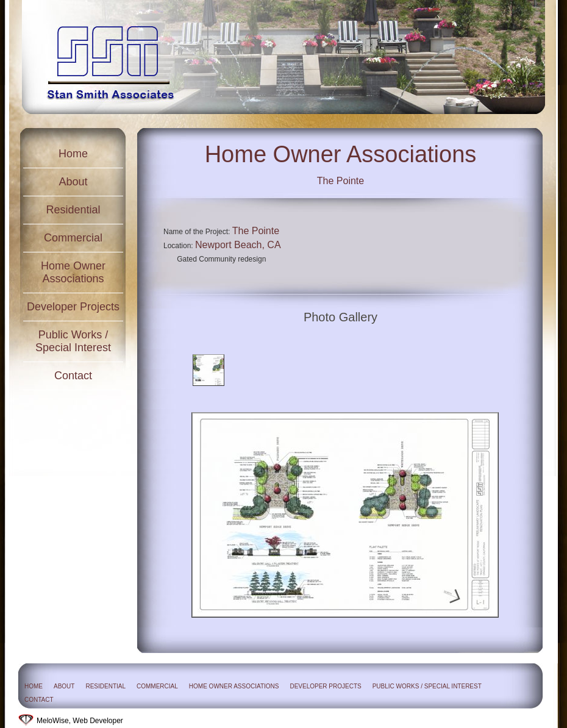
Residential (73, 210)
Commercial (73, 238)
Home (73, 154)
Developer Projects (73, 307)
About (73, 182)
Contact (73, 376)
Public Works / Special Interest (73, 341)
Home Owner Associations (73, 272)
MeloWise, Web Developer (80, 721)
